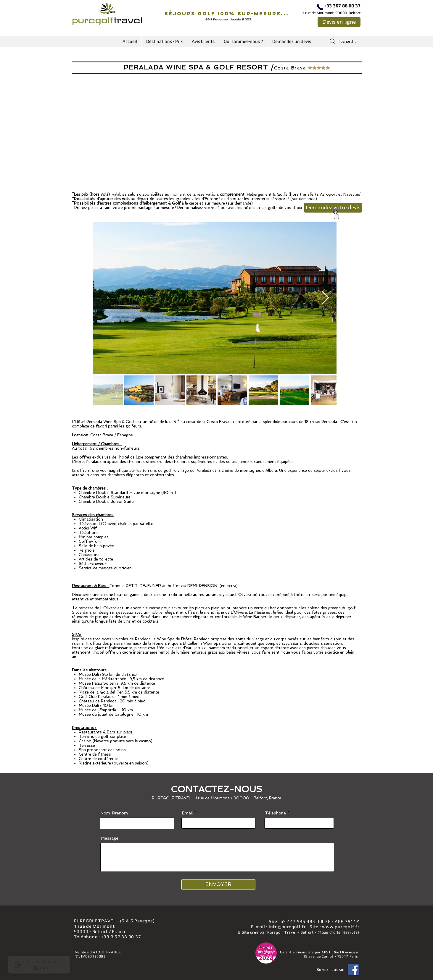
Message (110, 838)
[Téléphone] (320, 7)
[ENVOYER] (218, 885)
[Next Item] (325, 298)
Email (187, 813)
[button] (164, 41)
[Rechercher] (343, 41)
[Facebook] (354, 970)
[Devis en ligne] (339, 22)
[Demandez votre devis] (333, 208)
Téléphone (275, 813)
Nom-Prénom (114, 813)
